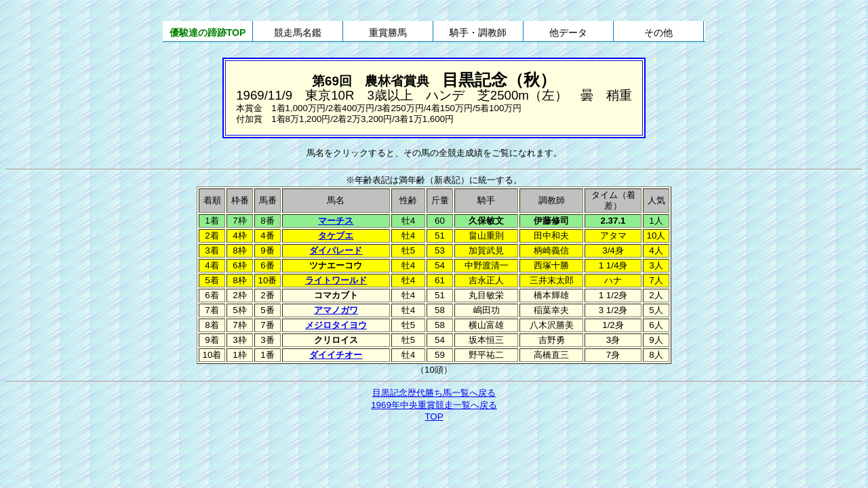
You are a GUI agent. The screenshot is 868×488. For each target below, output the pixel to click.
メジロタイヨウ (336, 325)
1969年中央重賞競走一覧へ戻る (434, 405)
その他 (658, 33)
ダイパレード (336, 250)
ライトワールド (336, 280)
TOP (434, 416)
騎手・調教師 (478, 33)
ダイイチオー (336, 355)
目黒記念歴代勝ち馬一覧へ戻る (434, 393)
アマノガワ (336, 310)
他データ (568, 33)
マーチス (336, 221)
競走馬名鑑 (298, 33)
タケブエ (336, 236)
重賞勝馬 (388, 33)
